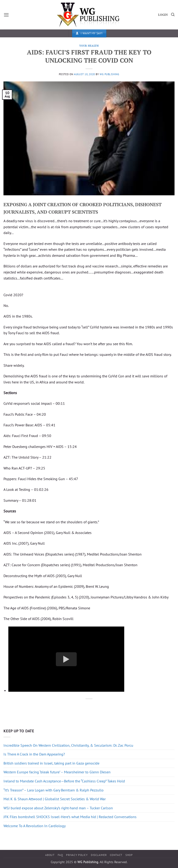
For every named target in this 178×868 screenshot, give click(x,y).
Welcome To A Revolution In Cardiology (35, 826)
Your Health (89, 46)
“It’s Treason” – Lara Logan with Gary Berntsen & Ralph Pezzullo (54, 790)
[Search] (173, 15)
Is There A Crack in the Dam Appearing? (34, 754)
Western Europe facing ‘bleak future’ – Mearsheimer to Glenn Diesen (57, 772)
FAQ (60, 855)
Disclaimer (99, 855)
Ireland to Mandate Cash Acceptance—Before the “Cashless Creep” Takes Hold (64, 781)
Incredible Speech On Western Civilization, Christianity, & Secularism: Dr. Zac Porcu (68, 745)
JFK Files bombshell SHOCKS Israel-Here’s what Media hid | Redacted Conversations (70, 817)
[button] (6, 15)
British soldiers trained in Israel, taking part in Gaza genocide (51, 763)
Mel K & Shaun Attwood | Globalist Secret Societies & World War (55, 799)
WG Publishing (109, 74)
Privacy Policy (77, 855)
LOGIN (163, 15)
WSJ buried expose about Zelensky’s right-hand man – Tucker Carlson (58, 808)
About (50, 855)
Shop (129, 855)
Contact (116, 855)
